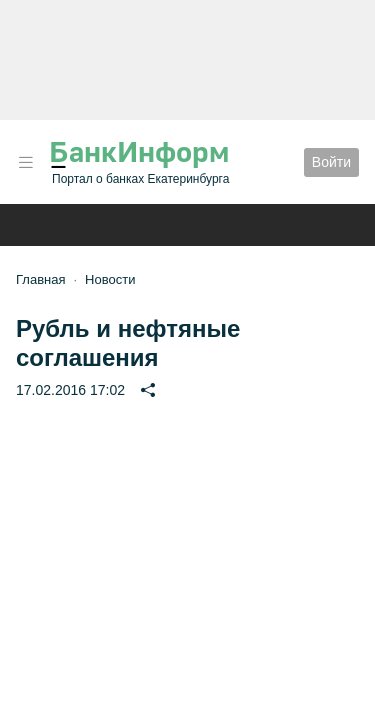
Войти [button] (331, 162)
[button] (26, 162)
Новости (110, 279)
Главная (40, 279)
